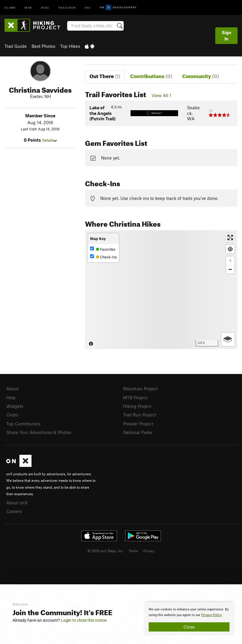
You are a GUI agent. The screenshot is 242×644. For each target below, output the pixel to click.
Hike (45, 7)
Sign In (227, 35)
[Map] (161, 290)
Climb (10, 7)
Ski (88, 7)
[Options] (228, 339)
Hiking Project (137, 406)
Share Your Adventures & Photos (39, 432)
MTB (28, 7)
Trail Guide (16, 46)
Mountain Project (140, 389)
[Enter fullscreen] (230, 237)
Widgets (15, 406)
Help (11, 397)
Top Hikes (70, 46)
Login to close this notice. (84, 620)
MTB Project (135, 397)
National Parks (138, 432)
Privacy (149, 551)
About (12, 389)
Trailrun (67, 7)
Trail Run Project (140, 415)
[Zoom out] (230, 269)
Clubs (12, 415)
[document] (189, 619)
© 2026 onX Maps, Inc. (106, 551)
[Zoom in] (230, 261)
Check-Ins (103, 257)
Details (49, 140)
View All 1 (161, 95)
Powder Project (138, 424)
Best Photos (43, 46)
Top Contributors (23, 424)
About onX (17, 503)
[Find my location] (230, 249)
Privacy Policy (212, 615)
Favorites (103, 249)
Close (189, 627)
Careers (14, 511)
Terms (133, 551)
